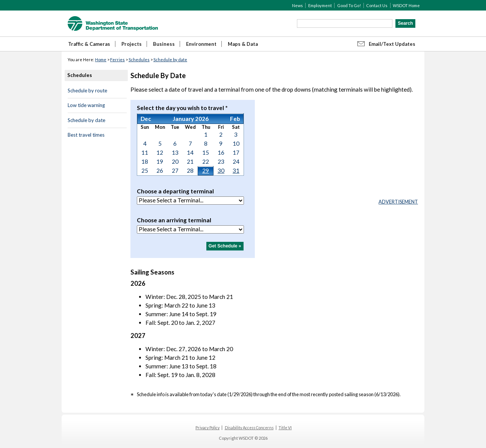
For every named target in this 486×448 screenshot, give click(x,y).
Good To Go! (349, 5)
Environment (201, 44)
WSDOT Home (406, 5)
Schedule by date (170, 60)
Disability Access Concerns (249, 428)
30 (221, 170)
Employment (320, 5)
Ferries (117, 60)
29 (206, 170)
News (298, 5)
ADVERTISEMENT (398, 202)
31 (236, 170)
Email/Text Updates (392, 44)
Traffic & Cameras (89, 44)
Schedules (139, 60)
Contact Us (377, 5)
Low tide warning (86, 105)
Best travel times (86, 135)
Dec (146, 119)
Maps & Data (243, 44)
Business (164, 44)
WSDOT (113, 23)
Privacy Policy (207, 428)
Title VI (285, 428)
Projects (132, 44)
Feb (235, 119)
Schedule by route (87, 91)
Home (101, 60)
